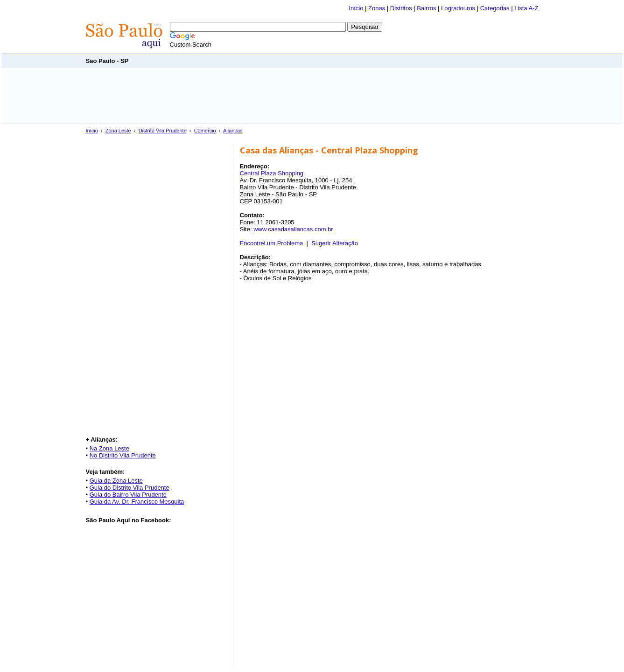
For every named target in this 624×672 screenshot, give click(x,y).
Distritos (401, 8)
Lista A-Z (526, 8)
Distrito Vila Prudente (163, 131)
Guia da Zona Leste (116, 481)
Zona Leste (118, 131)
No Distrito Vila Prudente (123, 455)
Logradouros (458, 8)
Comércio (205, 131)
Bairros (426, 8)
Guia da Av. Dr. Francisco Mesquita (137, 502)
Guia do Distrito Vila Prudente (130, 488)
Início (356, 8)
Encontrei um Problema (272, 243)
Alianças (233, 131)
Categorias (495, 8)
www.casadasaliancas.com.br (293, 229)
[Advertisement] (369, 60)
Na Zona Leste (109, 448)
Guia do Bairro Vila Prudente (128, 495)
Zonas (377, 8)
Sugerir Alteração (335, 243)
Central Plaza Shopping (272, 173)
